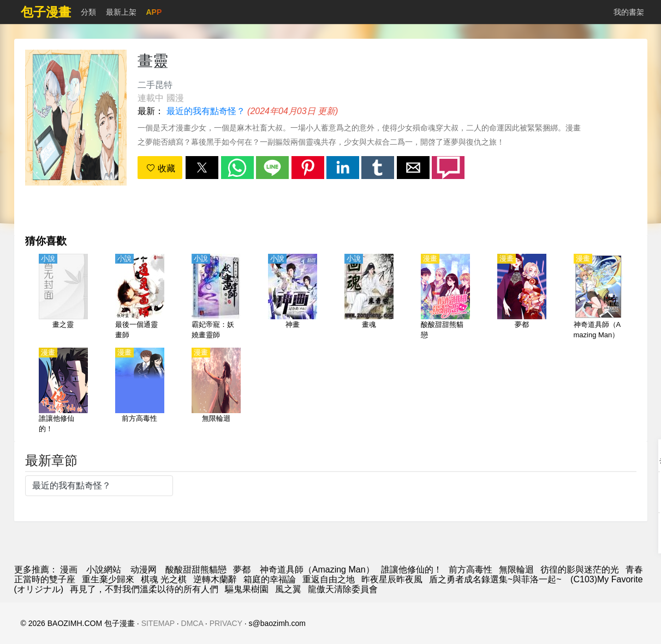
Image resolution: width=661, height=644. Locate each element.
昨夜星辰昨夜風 (392, 579)
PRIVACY (226, 623)
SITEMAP (158, 623)
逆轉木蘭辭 (215, 579)
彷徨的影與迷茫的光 (580, 570)
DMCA (192, 623)
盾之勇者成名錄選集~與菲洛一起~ (496, 579)
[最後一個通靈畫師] (140, 297)
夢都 (242, 570)
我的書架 (629, 12)
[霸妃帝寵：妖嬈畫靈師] (216, 297)
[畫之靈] (63, 297)
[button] (202, 168)
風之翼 (288, 589)
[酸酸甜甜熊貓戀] (445, 297)
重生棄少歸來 (108, 579)
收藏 (160, 168)
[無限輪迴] (216, 391)
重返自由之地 (329, 579)
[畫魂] (369, 297)
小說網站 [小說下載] (104, 570)
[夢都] (522, 297)
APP (154, 12)
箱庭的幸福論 (270, 579)
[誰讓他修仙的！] (63, 391)
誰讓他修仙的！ (412, 570)
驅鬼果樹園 (247, 589)
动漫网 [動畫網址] (144, 570)
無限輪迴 (516, 570)
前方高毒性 (471, 570)
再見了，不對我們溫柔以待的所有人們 (144, 589)
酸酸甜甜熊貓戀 (196, 570)
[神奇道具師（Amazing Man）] (598, 297)
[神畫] (293, 297)
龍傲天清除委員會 (343, 589)
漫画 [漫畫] (69, 570)
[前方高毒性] (140, 391)
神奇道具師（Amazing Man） (315, 570)
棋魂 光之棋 (164, 579)
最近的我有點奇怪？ (206, 111)
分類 (88, 12)
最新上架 (121, 12)
